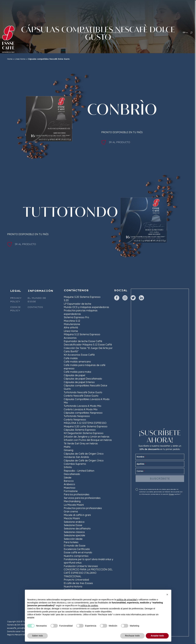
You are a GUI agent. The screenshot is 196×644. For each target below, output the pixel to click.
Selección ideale (73, 539)
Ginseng (68, 450)
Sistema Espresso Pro (76, 317)
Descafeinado (72, 474)
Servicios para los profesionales (82, 498)
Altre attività (71, 327)
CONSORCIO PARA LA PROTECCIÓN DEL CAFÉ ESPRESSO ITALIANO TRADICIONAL (88, 573)
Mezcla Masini (72, 518)
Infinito (68, 467)
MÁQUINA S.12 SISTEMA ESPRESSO (85, 423)
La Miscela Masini (74, 505)
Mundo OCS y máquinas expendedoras (86, 307)
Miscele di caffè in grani (77, 515)
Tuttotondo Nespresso (77, 416)
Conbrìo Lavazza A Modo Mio (81, 409)
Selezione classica (74, 532)
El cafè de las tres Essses (78, 583)
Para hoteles (71, 542)
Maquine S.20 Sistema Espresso (82, 297)
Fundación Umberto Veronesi (81, 566)
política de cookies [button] (89, 605)
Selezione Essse (73, 525)
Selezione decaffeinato (77, 528)
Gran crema (71, 511)
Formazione (71, 491)
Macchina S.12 (72, 321)
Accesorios (70, 338)
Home (10, 59)
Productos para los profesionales (83, 508)
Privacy (172, 494)
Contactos (35, 307)
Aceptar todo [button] (157, 636)
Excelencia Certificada (77, 549)
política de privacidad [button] (127, 600)
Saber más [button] (38, 636)
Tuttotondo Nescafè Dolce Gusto (83, 392)
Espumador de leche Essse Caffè (83, 341)
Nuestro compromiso (76, 556)
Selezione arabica (74, 522)
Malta (67, 447)
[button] (167, 595)
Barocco (69, 481)
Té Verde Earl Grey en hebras (81, 443)
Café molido (71, 358)
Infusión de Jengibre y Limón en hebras (87, 437)
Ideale (68, 478)
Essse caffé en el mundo (78, 552)
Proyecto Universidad (76, 580)
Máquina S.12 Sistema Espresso (82, 334)
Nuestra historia (73, 586)
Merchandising (72, 501)
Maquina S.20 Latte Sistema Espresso (86, 426)
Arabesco (69, 484)
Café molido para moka (77, 372)
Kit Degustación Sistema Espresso (84, 433)
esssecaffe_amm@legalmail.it (20, 628)
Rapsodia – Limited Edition (79, 471)
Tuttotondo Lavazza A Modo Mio (83, 406)
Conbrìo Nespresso (75, 420)
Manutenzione (72, 324)
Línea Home (20, 59)
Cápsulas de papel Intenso (79, 382)
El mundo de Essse (75, 546)
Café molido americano (77, 362)
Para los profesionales (77, 494)
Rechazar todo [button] (132, 636)
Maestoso (70, 488)
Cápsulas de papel (74, 375)
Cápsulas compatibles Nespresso (83, 413)
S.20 (66, 300)
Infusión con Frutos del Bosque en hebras (88, 440)
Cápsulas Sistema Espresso (80, 430)
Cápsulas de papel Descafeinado (83, 379)
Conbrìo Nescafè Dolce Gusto (81, 396)
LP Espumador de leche (77, 304)
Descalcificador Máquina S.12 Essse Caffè (88, 345)
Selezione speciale (74, 535)
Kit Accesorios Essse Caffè (79, 355)
